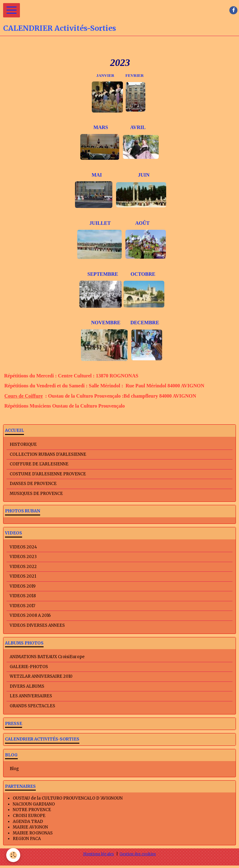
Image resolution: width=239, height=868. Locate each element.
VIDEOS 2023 (23, 557)
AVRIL (138, 127)
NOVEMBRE (100, 323)
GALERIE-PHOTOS (29, 667)
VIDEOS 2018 (23, 596)
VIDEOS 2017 (22, 606)
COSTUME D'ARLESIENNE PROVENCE (48, 474)
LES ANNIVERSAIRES (31, 696)
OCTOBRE (143, 274)
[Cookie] (13, 855)
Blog (14, 769)
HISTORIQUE (23, 444)
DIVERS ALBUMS (27, 686)
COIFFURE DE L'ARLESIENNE (39, 464)
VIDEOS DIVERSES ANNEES (37, 625)
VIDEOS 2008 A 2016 (30, 615)
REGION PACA (27, 839)
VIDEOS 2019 (23, 586)
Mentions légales (98, 854)
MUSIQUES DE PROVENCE (36, 494)
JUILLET (100, 223)
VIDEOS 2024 (23, 547)
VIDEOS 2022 (23, 567)
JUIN (144, 175)
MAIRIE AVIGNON (30, 827)
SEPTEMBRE (104, 274)
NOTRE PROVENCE (32, 810)
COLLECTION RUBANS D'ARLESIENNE (48, 454)
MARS (112, 127)
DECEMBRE (145, 323)
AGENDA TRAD (28, 822)
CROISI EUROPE (29, 816)
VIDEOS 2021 (23, 576)
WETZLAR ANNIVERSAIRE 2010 (41, 676)
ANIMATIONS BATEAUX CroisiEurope (47, 657)
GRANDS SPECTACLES (32, 706)
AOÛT (143, 223)
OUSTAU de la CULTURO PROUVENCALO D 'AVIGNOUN (68, 798)
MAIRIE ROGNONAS (33, 833)
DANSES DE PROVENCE (33, 484)
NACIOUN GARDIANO (34, 804)
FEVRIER (135, 75)
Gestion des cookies (138, 854)
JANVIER (105, 75)
